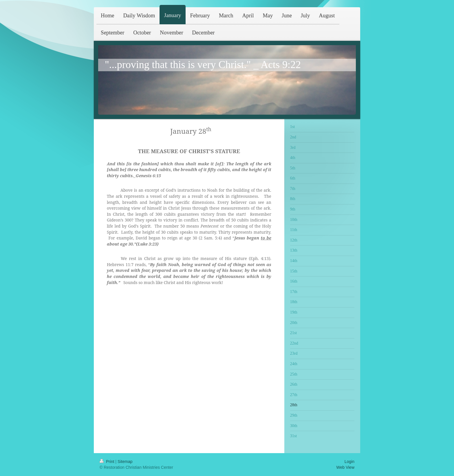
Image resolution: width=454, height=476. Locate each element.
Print (108, 462)
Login (349, 462)
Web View (345, 467)
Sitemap (125, 462)
